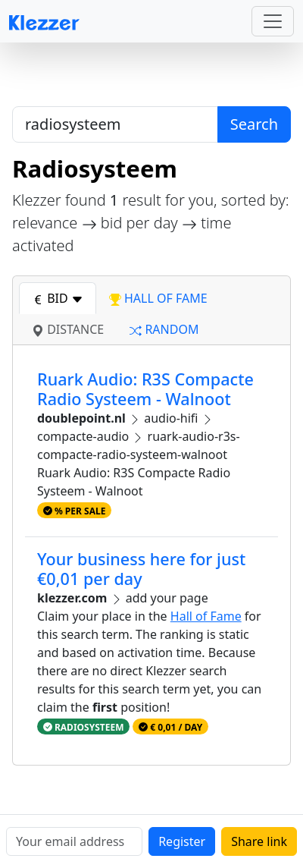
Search (254, 124)
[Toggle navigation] (273, 21)
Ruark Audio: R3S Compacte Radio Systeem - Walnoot (145, 389)
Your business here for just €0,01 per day (141, 569)
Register (182, 841)
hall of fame (158, 298)
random (164, 329)
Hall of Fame (206, 616)
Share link (259, 841)
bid (58, 298)
